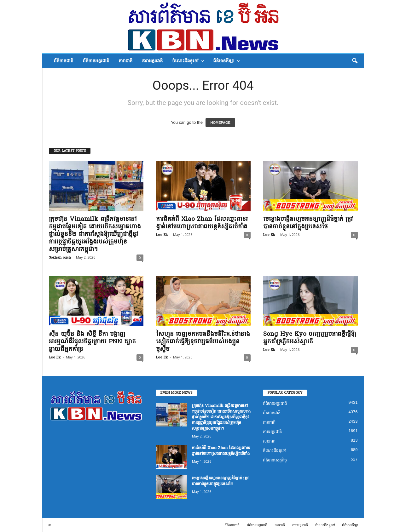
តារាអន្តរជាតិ (152, 61)
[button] (355, 61)
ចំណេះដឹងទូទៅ (188, 61)
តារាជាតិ (125, 61)
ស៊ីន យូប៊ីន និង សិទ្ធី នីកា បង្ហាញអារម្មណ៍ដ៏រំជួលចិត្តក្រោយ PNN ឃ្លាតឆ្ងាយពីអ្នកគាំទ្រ (92, 341)
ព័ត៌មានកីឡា (226, 61)
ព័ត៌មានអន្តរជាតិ (96, 61)
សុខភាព (269, 441)
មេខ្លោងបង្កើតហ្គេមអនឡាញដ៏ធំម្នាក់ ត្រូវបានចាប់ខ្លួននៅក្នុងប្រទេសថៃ (308, 223)
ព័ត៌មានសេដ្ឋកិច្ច (275, 460)
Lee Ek (162, 235)
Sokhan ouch (60, 257)
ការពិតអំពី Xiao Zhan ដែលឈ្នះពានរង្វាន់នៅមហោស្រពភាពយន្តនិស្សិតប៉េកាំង (202, 223)
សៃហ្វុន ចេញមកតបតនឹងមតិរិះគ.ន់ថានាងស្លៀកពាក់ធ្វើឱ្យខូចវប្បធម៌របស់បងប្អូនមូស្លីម (203, 341)
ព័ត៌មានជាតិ (63, 61)
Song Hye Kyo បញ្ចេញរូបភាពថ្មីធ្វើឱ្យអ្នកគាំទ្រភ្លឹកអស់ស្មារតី (310, 338)
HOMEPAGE (220, 123)
